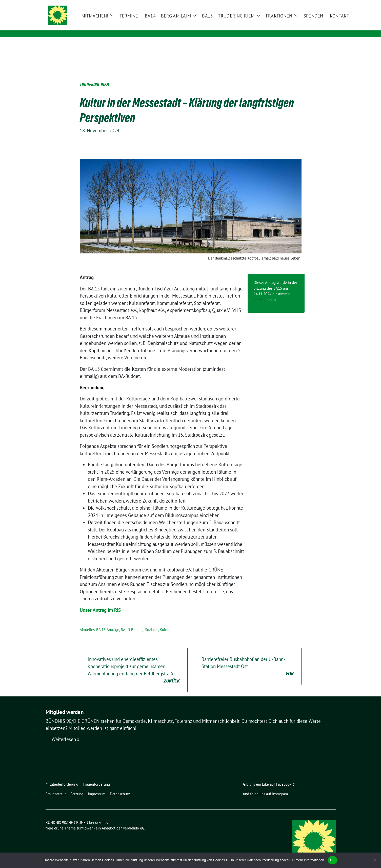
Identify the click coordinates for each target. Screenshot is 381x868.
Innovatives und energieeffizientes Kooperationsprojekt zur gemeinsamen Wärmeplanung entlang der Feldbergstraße (134, 662)
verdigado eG (134, 820)
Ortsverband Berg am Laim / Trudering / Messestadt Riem (154, 27)
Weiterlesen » (66, 732)
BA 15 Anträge (108, 622)
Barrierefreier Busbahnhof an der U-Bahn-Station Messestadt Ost (248, 659)
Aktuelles (87, 622)
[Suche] (319, 4)
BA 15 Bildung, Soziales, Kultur (145, 622)
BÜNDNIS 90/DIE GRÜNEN (119, 20)
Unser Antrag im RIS (100, 602)
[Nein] (375, 860)
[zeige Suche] (327, 4)
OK (333, 860)
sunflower (85, 820)
